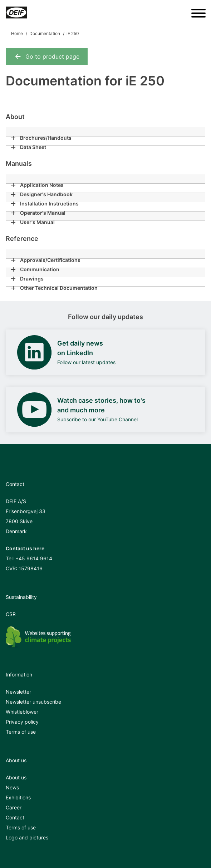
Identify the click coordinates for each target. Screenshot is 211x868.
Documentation (45, 33)
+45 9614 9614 (34, 558)
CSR (11, 614)
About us (16, 777)
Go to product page (47, 56)
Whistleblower (22, 712)
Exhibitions (18, 797)
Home (17, 33)
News (12, 787)
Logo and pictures (27, 837)
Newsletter (18, 692)
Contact (15, 817)
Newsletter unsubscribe (33, 702)
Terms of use (21, 732)
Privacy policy (22, 722)
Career (14, 807)
